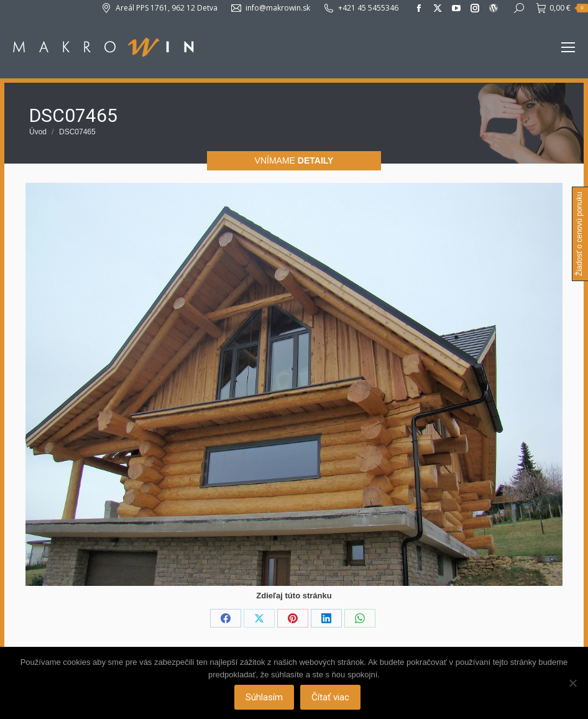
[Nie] (572, 683)
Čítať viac (330, 697)
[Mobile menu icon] (568, 47)
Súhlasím (264, 697)
